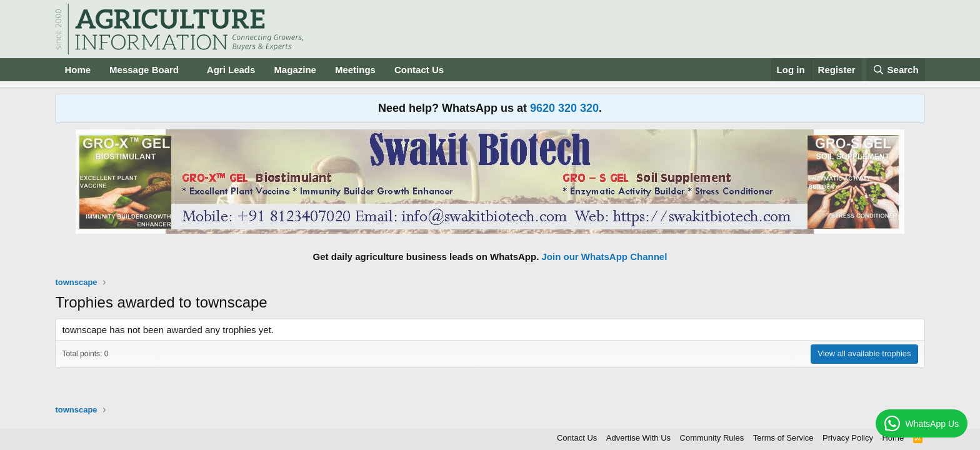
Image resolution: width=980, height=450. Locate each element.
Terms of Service (783, 438)
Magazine (295, 70)
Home (77, 70)
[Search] (896, 70)
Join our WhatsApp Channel (605, 257)
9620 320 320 (564, 108)
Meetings (355, 70)
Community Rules (712, 438)
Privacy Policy (848, 438)
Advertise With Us (638, 438)
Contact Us (419, 70)
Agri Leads (231, 70)
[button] (189, 70)
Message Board (144, 70)
